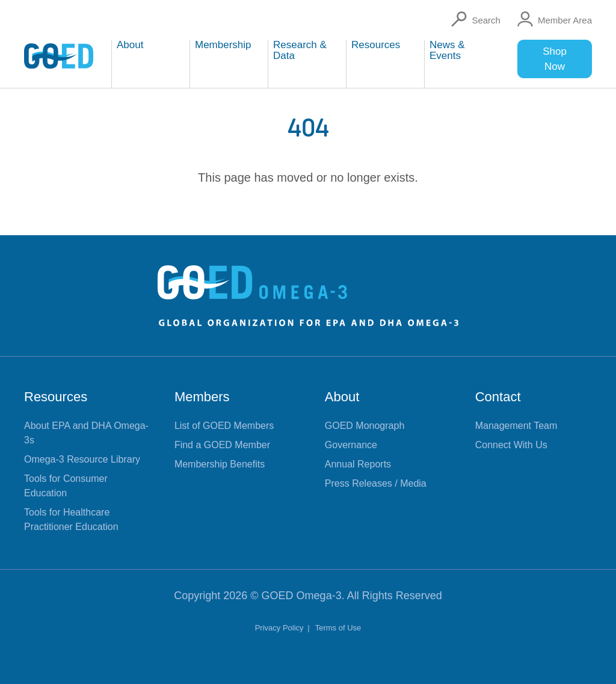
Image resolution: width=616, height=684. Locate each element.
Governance (351, 445)
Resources (56, 397)
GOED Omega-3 (302, 596)
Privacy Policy (281, 628)
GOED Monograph (365, 426)
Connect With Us (511, 445)
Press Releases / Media (376, 483)
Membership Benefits (220, 464)
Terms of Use (338, 628)
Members (202, 397)
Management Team (516, 426)
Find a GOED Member (222, 445)
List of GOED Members (224, 426)
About (342, 397)
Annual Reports (358, 464)
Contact (498, 397)
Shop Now (555, 59)
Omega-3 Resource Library (82, 459)
